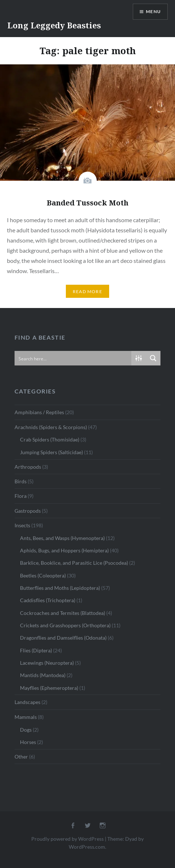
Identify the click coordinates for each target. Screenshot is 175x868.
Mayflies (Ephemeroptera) (49, 688)
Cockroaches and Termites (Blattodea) (63, 613)
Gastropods (28, 511)
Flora (21, 496)
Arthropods (28, 467)
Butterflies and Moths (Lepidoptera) (60, 588)
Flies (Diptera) (36, 650)
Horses (28, 742)
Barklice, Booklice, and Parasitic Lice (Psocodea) (74, 563)
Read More (87, 291)
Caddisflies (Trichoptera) (48, 600)
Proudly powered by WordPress (67, 839)
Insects (22, 525)
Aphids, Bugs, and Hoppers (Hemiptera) (64, 550)
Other (21, 757)
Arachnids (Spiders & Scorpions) (51, 427)
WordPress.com (87, 847)
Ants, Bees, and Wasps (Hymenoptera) (62, 538)
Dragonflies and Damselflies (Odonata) (63, 638)
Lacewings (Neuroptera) (47, 663)
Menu (153, 11)
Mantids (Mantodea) (43, 675)
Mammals (26, 717)
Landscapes (27, 702)
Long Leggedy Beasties (54, 25)
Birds (21, 481)
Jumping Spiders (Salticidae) (51, 452)
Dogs (26, 730)
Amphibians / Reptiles (39, 412)
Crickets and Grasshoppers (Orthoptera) (65, 625)
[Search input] (73, 358)
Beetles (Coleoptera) (43, 575)
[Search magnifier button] (153, 358)
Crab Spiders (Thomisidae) (50, 439)
